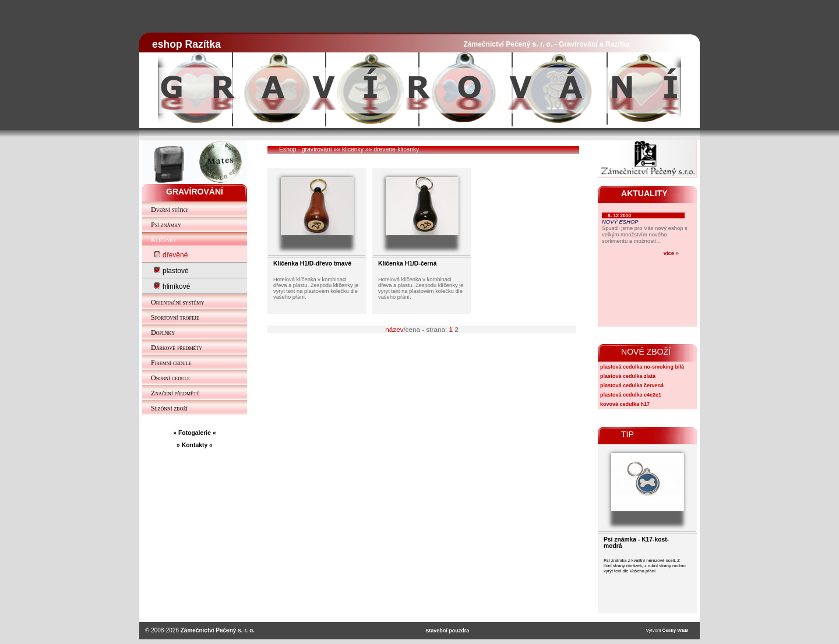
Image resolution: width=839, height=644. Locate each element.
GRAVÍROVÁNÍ (195, 192)
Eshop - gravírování (306, 149)
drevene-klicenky (396, 149)
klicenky (353, 149)
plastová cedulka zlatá (628, 376)
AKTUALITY (644, 193)
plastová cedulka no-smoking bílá (642, 367)
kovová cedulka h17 (625, 404)
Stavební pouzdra (447, 631)
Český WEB (675, 630)
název (394, 329)
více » (671, 253)
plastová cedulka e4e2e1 (631, 395)
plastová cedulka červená (632, 385)
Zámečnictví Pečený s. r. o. (218, 630)
